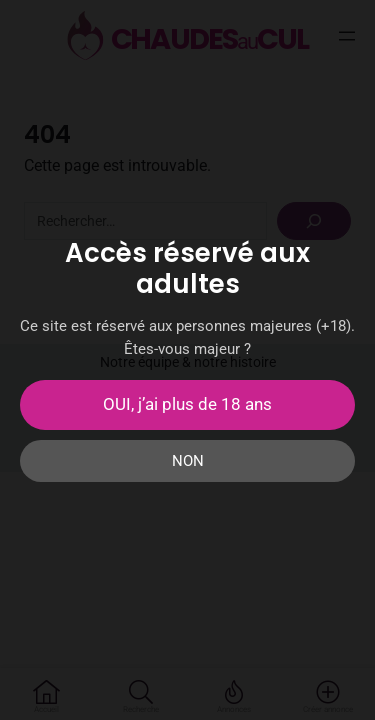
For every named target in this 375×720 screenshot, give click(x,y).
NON (188, 461)
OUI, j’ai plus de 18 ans (187, 404)
